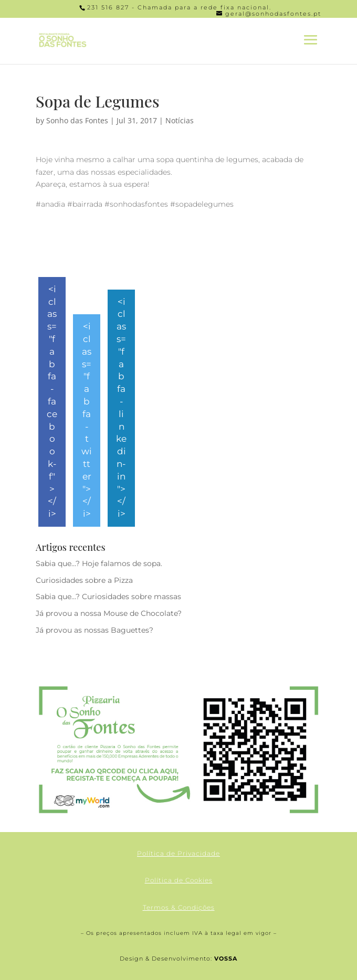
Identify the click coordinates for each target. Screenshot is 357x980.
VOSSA (226, 958)
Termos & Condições (179, 907)
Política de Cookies (179, 880)
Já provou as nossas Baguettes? (94, 630)
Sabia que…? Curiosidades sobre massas (108, 596)
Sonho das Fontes (77, 120)
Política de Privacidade (178, 853)
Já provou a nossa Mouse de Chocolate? (109, 613)
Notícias (180, 120)
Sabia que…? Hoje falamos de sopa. (99, 563)
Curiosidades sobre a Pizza (84, 580)
